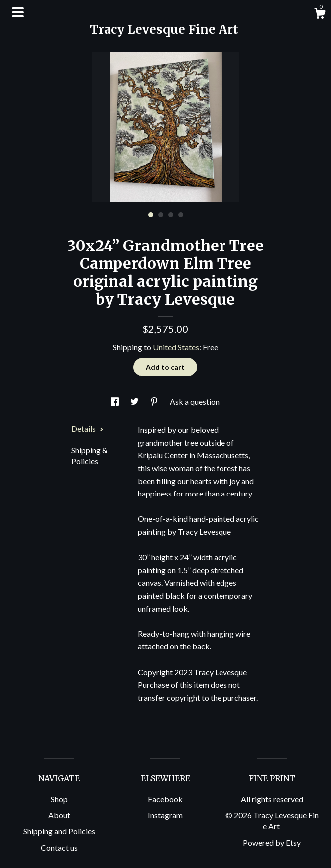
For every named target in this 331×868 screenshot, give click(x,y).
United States (176, 347)
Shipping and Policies (59, 831)
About (59, 815)
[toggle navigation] (18, 12)
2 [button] (161, 215)
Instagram (165, 815)
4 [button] (181, 215)
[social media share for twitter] (135, 402)
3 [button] (171, 215)
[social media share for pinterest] (155, 402)
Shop (59, 799)
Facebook (165, 799)
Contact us (59, 847)
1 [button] (151, 215)
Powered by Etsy (272, 842)
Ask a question (195, 402)
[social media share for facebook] (116, 402)
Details (87, 429)
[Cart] (320, 15)
